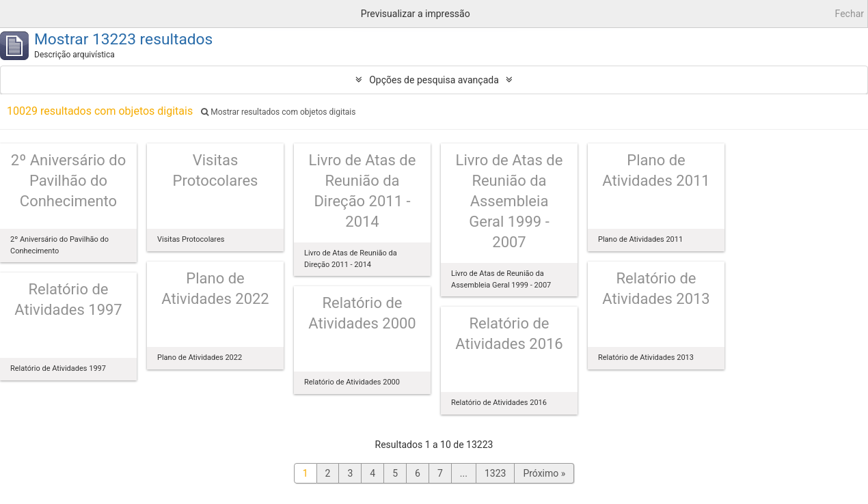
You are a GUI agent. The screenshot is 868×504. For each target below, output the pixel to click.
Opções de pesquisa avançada (434, 80)
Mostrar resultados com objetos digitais (278, 112)
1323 (495, 473)
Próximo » (544, 473)
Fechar (850, 14)
